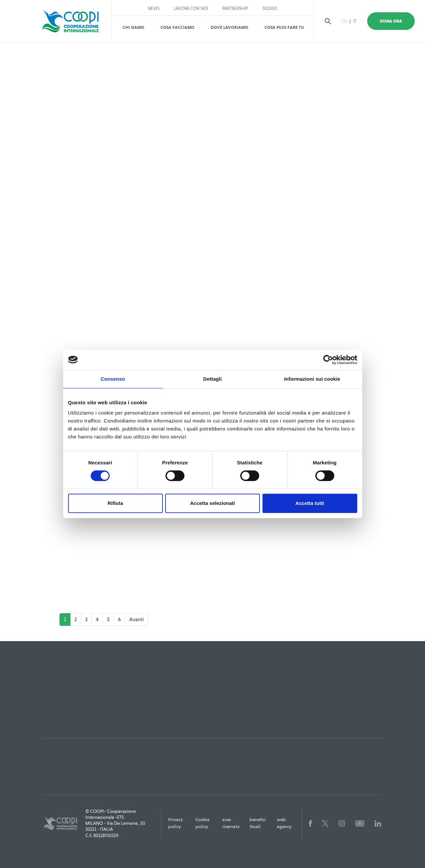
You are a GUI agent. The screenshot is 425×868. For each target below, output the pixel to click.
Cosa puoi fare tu (284, 27)
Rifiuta (115, 503)
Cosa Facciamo (177, 27)
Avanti (137, 619)
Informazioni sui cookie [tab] (312, 379)
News (154, 9)
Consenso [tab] (113, 379)
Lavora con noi (191, 9)
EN (348, 21)
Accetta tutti (310, 503)
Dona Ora (396, 21)
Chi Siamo (133, 27)
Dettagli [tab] (213, 379)
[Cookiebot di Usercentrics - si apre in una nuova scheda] (328, 360)
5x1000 (270, 9)
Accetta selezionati (212, 503)
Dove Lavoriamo (229, 27)
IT (359, 21)
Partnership (235, 9)
